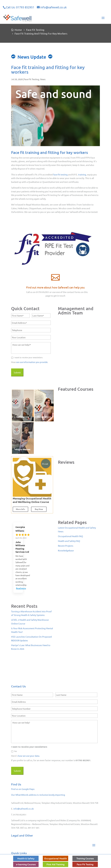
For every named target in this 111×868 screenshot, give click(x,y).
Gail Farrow (23, 417)
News (43, 79)
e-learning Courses (26, 864)
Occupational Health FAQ (70, 536)
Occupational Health (55, 858)
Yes (15, 751)
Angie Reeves (23, 449)
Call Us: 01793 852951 (20, 7)
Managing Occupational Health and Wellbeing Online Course (32, 500)
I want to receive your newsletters (28, 357)
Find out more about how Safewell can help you (55, 287)
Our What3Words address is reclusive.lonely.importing (38, 795)
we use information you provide (32, 362)
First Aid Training (55, 864)
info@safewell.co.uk (24, 809)
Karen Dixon (44, 417)
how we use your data (29, 756)
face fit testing (60, 174)
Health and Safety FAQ (69, 541)
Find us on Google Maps (23, 789)
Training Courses (85, 858)
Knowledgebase (66, 550)
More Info (20, 509)
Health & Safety (26, 858)
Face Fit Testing (32, 79)
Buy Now (39, 509)
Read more (21, 588)
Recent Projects (66, 546)
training (82, 174)
